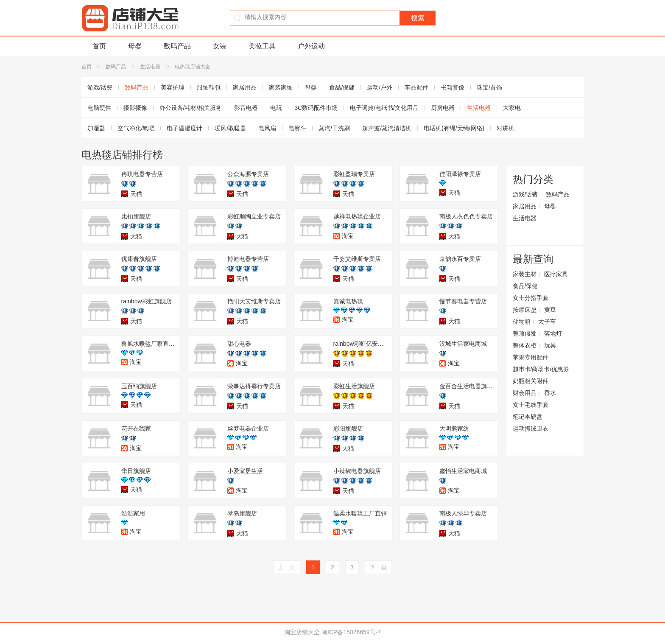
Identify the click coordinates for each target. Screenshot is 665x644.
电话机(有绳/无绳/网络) (454, 128)
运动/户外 (380, 87)
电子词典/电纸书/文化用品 (384, 108)
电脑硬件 (99, 108)
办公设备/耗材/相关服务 (191, 108)
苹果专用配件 (531, 357)
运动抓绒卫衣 (531, 428)
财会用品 (525, 393)
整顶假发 (525, 333)
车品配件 (416, 87)
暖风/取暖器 (230, 128)
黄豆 (550, 310)
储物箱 (522, 322)
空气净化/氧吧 (136, 128)
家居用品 (245, 87)
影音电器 (246, 108)
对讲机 (506, 128)
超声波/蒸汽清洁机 (387, 128)
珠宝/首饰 (489, 87)
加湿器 (96, 128)
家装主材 (525, 274)
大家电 (512, 108)
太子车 (547, 322)
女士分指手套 (531, 298)
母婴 (135, 46)
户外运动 (311, 46)
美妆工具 (262, 46)
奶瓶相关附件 (531, 381)
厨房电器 (443, 108)
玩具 (550, 345)
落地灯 (553, 333)
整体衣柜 (525, 345)
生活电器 (150, 67)
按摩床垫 (525, 310)
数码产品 (177, 46)
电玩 (276, 108)
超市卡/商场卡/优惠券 (541, 369)
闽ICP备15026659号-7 (351, 632)
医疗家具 (556, 274)
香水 (550, 393)
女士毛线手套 (531, 405)
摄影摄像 (135, 108)
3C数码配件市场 (316, 108)
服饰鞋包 (209, 87)
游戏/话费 (100, 87)
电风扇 (267, 128)
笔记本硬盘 (528, 417)
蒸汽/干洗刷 (334, 128)
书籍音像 (453, 87)
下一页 (378, 567)
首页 (99, 46)
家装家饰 (281, 87)
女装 (220, 46)
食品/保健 (342, 87)
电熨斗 (297, 128)
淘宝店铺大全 (302, 632)
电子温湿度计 (184, 128)
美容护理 (173, 87)
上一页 (287, 567)
